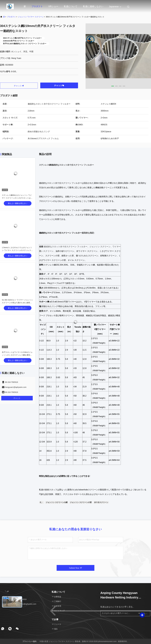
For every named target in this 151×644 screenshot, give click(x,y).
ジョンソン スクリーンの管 (81, 502)
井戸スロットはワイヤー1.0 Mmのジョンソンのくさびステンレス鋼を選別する (17, 355)
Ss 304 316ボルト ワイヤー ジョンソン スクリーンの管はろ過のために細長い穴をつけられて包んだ (17, 303)
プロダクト (37, 6)
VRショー (53, 6)
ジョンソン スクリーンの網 (57, 502)
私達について (71, 6)
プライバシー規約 (29, 641)
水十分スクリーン (101, 502)
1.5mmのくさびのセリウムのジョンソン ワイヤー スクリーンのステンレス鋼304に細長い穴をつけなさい (17, 250)
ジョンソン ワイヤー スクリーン (31, 17)
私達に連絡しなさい (93, 6)
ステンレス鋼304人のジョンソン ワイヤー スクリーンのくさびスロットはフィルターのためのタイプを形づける (17, 198)
